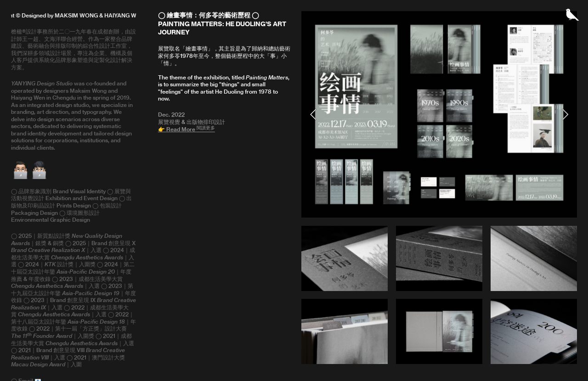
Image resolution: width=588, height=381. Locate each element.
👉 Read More (187, 129)
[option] (439, 114)
